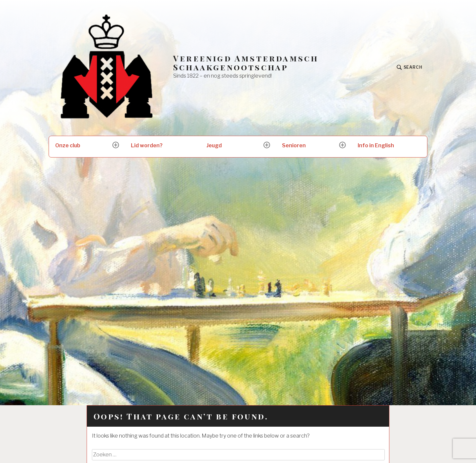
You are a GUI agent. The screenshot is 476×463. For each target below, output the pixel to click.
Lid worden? (147, 145)
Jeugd (214, 145)
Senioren (294, 145)
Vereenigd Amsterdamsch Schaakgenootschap (246, 63)
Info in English (376, 145)
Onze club (68, 145)
